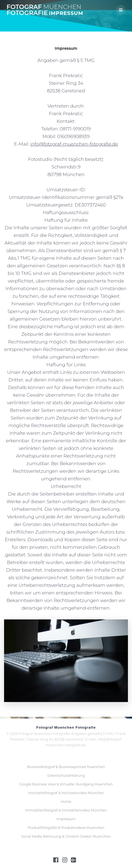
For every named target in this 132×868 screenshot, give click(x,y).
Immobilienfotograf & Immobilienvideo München (66, 810)
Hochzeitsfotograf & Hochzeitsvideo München (66, 793)
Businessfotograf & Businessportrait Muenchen (66, 767)
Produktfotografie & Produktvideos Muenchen (66, 828)
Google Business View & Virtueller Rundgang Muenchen (66, 784)
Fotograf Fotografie (44, 10)
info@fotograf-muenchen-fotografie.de (74, 144)
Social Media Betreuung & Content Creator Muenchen (66, 836)
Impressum (66, 819)
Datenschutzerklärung (66, 775)
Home (66, 802)
